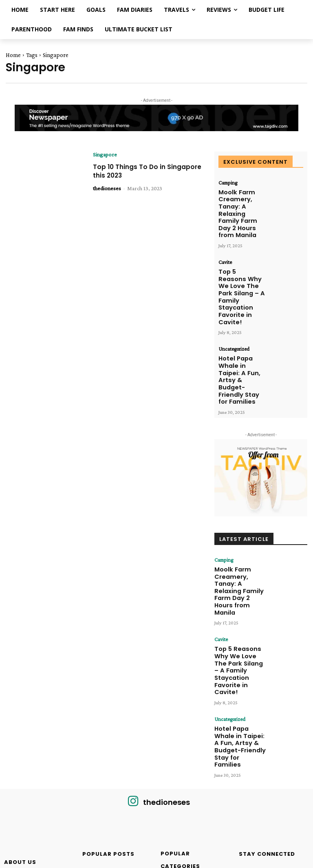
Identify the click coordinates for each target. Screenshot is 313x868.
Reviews (90, 768)
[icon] (133, 656)
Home (13, 55)
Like (299, 726)
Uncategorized (233, 294)
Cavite (225, 239)
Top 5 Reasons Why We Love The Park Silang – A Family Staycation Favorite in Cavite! (241, 258)
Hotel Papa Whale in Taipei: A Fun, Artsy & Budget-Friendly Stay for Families (240, 313)
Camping (227, 183)
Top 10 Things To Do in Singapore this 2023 (134, 171)
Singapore (105, 154)
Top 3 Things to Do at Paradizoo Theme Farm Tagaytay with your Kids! (115, 782)
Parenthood (94, 813)
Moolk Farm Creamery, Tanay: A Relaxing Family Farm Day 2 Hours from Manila (241, 202)
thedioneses (107, 188)
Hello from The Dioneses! (115, 821)
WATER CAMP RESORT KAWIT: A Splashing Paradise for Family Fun (113, 738)
